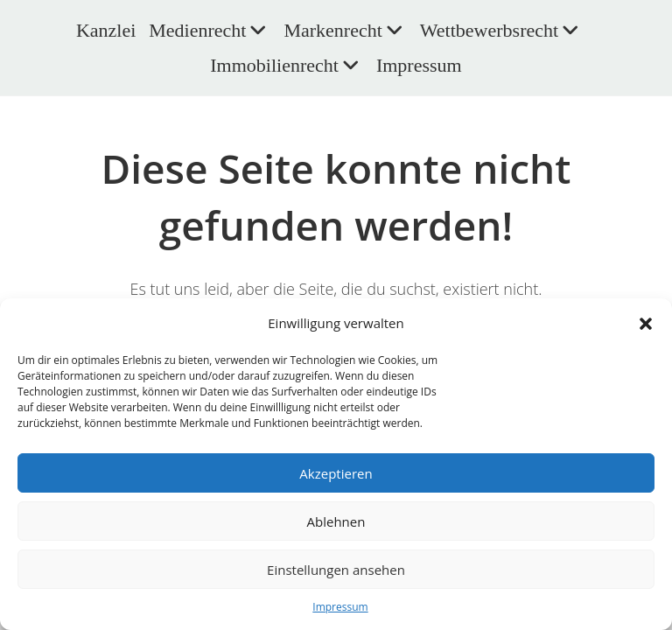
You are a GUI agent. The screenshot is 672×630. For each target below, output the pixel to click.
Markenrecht (345, 30)
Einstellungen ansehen (336, 570)
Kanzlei (106, 30)
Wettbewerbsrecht (501, 30)
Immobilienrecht (287, 65)
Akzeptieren (336, 473)
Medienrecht (210, 30)
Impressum (340, 607)
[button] (646, 324)
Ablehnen (336, 521)
